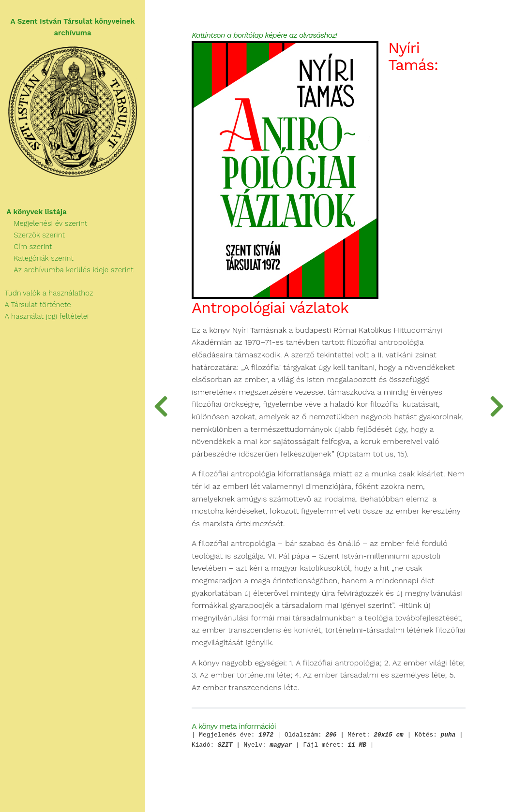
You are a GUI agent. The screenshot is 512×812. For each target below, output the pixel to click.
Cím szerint (26, 247)
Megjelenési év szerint (44, 223)
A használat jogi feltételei (44, 316)
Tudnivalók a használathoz (46, 293)
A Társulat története (36, 305)
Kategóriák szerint (37, 258)
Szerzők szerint (32, 235)
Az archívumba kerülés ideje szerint (67, 270)
